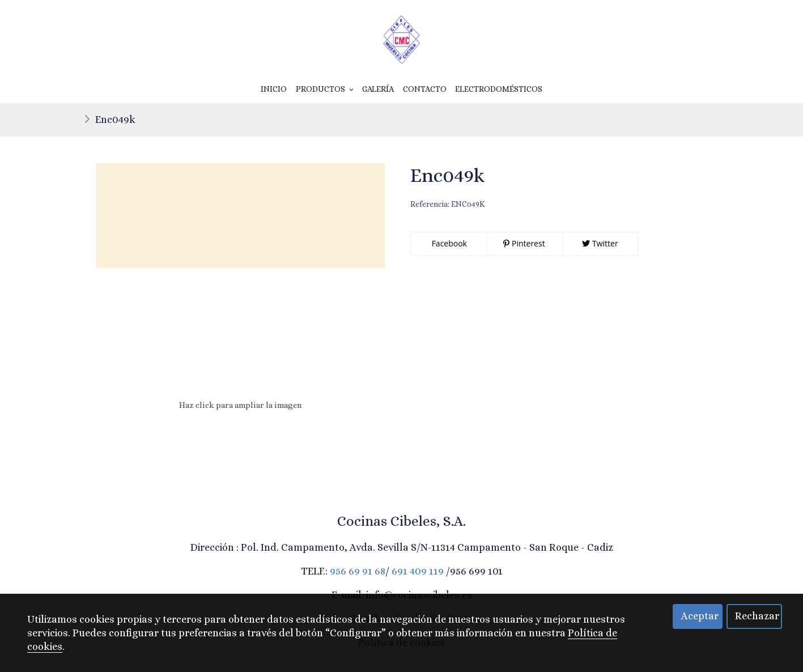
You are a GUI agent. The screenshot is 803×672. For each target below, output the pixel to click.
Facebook (448, 243)
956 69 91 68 (358, 571)
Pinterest (524, 243)
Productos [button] (325, 89)
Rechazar (757, 616)
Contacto (425, 89)
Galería (378, 89)
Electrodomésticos (499, 89)
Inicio (274, 89)
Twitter (600, 243)
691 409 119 (418, 571)
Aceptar (700, 616)
